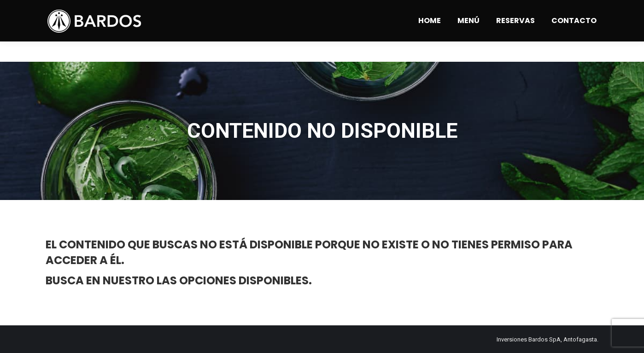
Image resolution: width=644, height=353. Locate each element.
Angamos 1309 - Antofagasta (149, 10)
